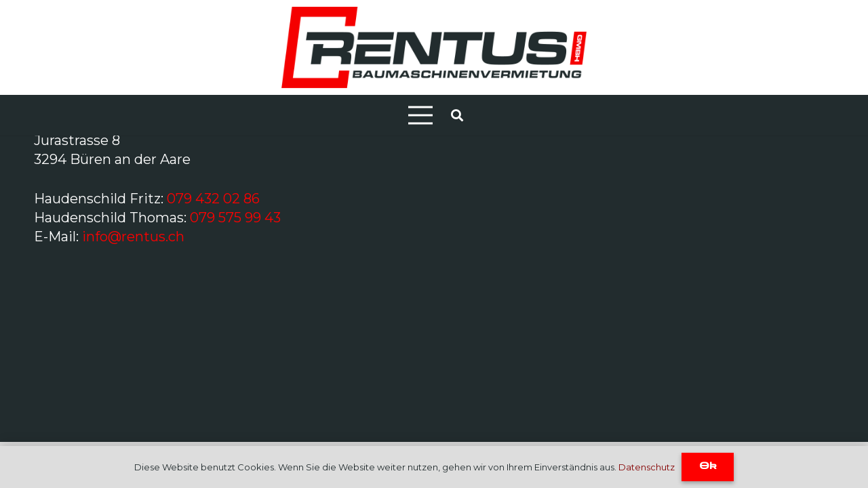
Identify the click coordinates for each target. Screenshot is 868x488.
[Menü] (420, 115)
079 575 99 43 (235, 218)
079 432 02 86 (213, 199)
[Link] (434, 47)
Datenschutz (647, 467)
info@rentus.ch (133, 237)
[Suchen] (457, 115)
